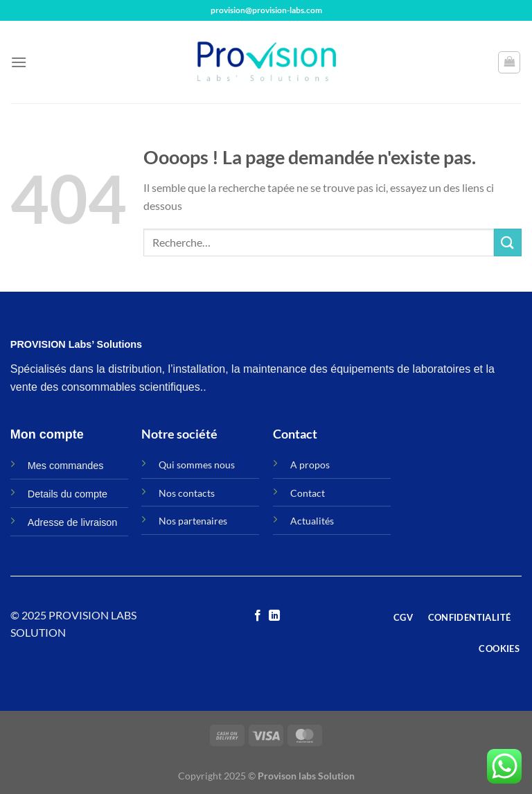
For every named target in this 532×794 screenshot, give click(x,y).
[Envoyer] (508, 242)
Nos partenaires (193, 521)
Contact (308, 493)
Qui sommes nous (197, 465)
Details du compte (68, 494)
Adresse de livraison (73, 522)
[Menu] (19, 62)
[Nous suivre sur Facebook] (258, 616)
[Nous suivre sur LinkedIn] (274, 616)
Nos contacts (187, 493)
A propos (310, 465)
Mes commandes (66, 466)
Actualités (312, 521)
